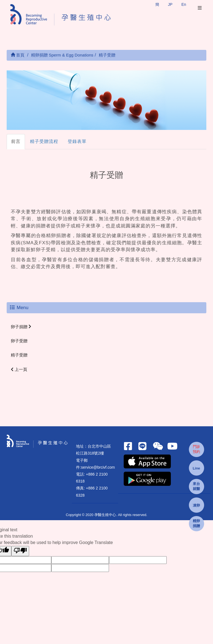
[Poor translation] (20, 551)
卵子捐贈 (21, 327)
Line (196, 468)
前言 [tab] (16, 141)
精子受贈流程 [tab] (44, 141)
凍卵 (196, 505)
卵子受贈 (19, 341)
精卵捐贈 (196, 524)
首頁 (18, 55)
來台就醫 (196, 486)
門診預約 (196, 449)
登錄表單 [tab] (77, 141)
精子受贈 (19, 355)
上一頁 (19, 369)
